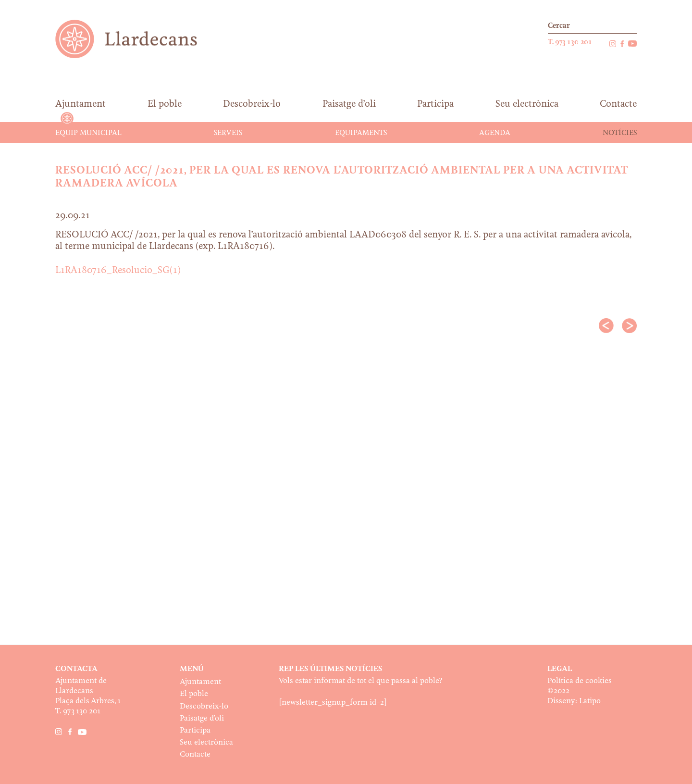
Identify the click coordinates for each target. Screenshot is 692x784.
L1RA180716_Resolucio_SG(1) (118, 271)
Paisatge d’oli (202, 718)
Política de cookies (580, 681)
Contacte (195, 754)
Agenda (495, 133)
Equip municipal (88, 133)
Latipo (590, 701)
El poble (194, 694)
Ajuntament (200, 682)
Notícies (620, 133)
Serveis (228, 133)
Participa (195, 730)
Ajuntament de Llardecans (135, 39)
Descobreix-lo (204, 706)
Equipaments (361, 133)
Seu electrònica (206, 742)
